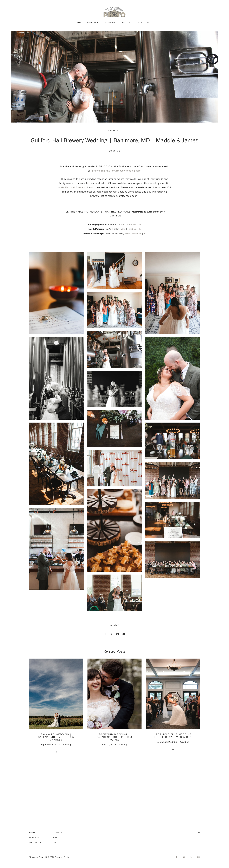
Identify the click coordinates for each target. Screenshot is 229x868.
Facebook (132, 224)
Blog (150, 23)
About (139, 23)
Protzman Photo (111, 224)
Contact (126, 23)
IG (140, 224)
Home (79, 23)
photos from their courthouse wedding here (116, 171)
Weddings (93, 23)
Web (123, 224)
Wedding (115, 151)
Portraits (110, 23)
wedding (114, 625)
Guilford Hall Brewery (73, 187)
